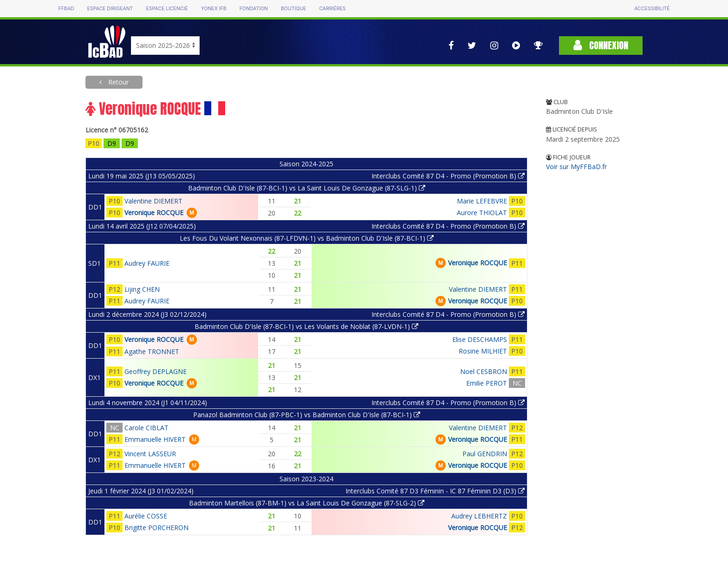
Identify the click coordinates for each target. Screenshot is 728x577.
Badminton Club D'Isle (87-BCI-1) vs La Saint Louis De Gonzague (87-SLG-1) (307, 188)
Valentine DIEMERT (153, 201)
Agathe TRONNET (152, 351)
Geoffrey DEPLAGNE (156, 371)
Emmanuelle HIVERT (155, 439)
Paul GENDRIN (485, 454)
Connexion (601, 45)
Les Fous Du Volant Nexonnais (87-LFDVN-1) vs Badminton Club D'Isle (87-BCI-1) (307, 238)
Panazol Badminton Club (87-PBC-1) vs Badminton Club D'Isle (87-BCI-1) (307, 415)
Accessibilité (652, 9)
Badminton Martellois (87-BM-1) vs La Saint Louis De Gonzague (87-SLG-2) (307, 503)
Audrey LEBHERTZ (479, 516)
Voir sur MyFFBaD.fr (576, 167)
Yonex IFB (214, 9)
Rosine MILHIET (483, 351)
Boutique (293, 9)
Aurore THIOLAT (482, 213)
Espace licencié (167, 9)
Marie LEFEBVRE (482, 201)
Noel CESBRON (484, 371)
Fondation (254, 9)
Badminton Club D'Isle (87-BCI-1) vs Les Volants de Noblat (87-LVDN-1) (306, 326)
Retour (117, 82)
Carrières (332, 9)
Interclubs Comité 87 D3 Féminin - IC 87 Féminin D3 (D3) (435, 491)
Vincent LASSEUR (150, 454)
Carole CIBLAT (146, 428)
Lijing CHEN (142, 289)
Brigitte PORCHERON (156, 528)
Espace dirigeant (110, 9)
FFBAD (66, 9)
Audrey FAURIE (147, 263)
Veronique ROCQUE (154, 213)
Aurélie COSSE (146, 516)
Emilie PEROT (487, 383)
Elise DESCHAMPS (480, 339)
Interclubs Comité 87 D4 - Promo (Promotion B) (448, 176)
